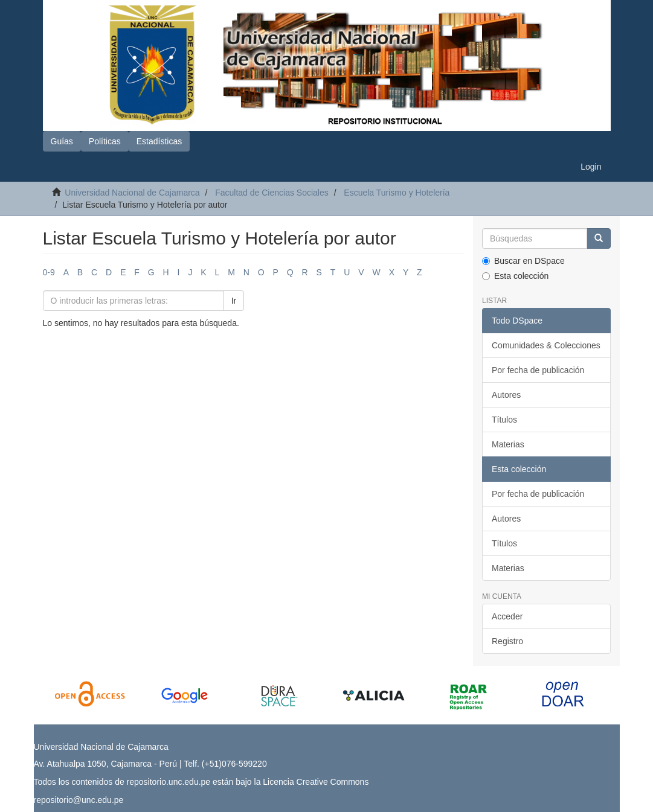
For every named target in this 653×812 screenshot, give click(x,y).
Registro (507, 641)
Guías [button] (62, 141)
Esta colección (515, 276)
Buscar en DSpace (523, 261)
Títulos (504, 420)
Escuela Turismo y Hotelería (397, 193)
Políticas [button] (105, 141)
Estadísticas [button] (159, 141)
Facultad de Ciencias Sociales (272, 193)
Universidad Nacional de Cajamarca (132, 193)
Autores (506, 395)
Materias (508, 444)
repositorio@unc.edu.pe (79, 800)
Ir (234, 301)
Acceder (507, 616)
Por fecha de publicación (538, 370)
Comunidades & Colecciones (546, 345)
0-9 (49, 272)
